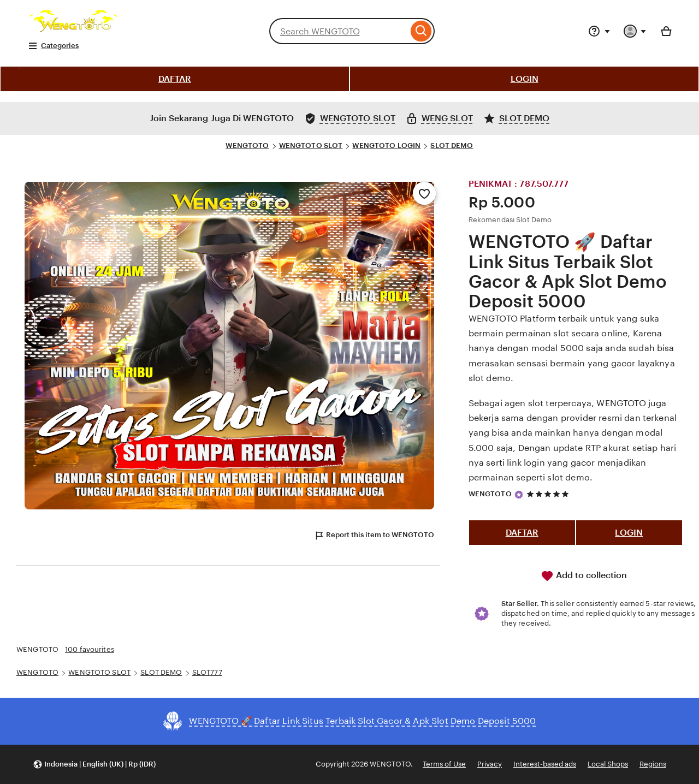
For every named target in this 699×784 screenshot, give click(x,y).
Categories (53, 46)
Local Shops (608, 764)
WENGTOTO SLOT (311, 145)
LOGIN (525, 79)
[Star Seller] (519, 495)
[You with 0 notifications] (635, 31)
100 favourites (90, 649)
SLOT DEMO (452, 145)
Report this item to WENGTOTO (374, 536)
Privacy (490, 764)
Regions (653, 764)
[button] (94, 765)
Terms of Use (444, 764)
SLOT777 (207, 672)
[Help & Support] (599, 31)
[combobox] (339, 31)
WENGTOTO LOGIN (386, 145)
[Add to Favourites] (424, 193)
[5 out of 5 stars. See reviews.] (549, 494)
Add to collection (584, 576)
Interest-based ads (545, 764)
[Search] (421, 31)
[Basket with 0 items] (666, 31)
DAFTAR (175, 79)
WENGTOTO (247, 145)
